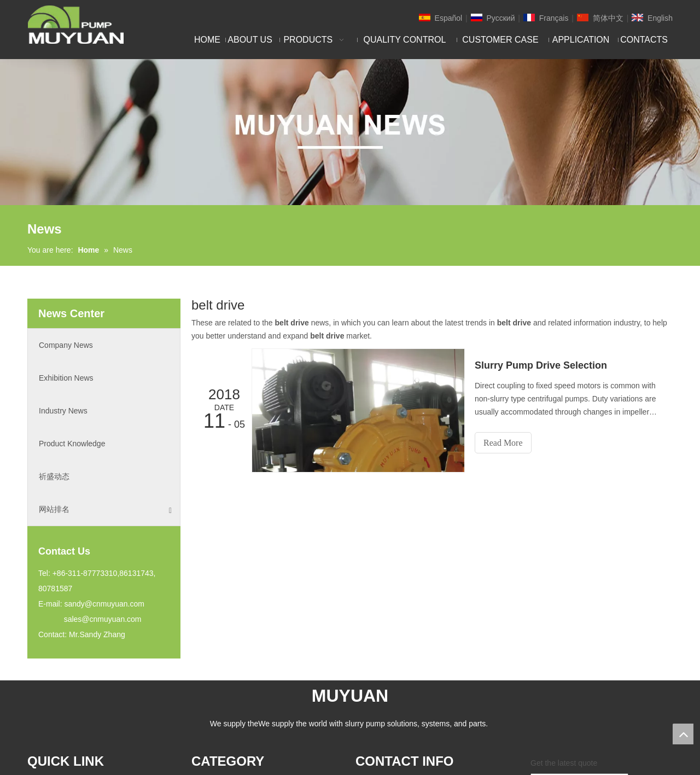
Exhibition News (66, 378)
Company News (66, 345)
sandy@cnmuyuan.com (104, 604)
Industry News (63, 411)
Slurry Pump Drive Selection (541, 365)
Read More (503, 443)
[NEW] (350, 132)
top (683, 734)
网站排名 (105, 509)
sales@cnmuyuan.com (103, 619)
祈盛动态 (54, 476)
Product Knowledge (72, 444)
